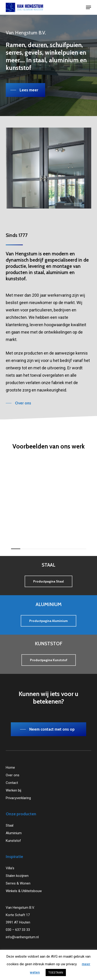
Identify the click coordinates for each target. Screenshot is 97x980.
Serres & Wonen (18, 883)
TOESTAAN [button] (56, 973)
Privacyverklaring (18, 798)
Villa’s (10, 868)
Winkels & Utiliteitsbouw (24, 891)
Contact (12, 783)
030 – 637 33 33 (18, 930)
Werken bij (13, 790)
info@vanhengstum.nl (22, 937)
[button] (88, 7)
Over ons (13, 775)
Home (10, 768)
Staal (10, 825)
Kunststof (13, 841)
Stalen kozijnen (17, 876)
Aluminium (14, 833)
